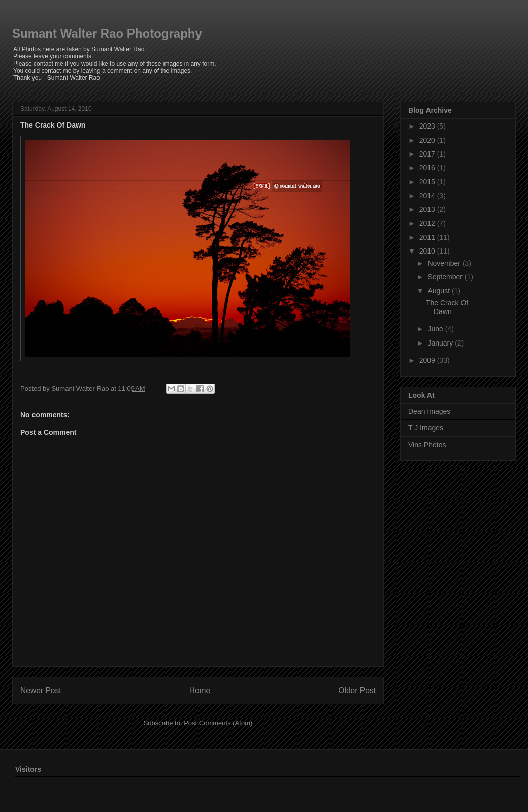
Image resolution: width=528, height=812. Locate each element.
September (446, 277)
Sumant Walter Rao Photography (107, 33)
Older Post (357, 690)
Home (200, 690)
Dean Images (429, 411)
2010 (428, 251)
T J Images (426, 428)
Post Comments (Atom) (218, 723)
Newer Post (41, 690)
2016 (428, 168)
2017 (428, 154)
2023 (428, 126)
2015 (428, 182)
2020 (428, 140)
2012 (428, 223)
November (445, 263)
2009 (428, 360)
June (436, 329)
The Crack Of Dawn (53, 125)
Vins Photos (427, 445)
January (441, 343)
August (439, 291)
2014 (428, 196)
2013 (428, 209)
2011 (428, 237)
